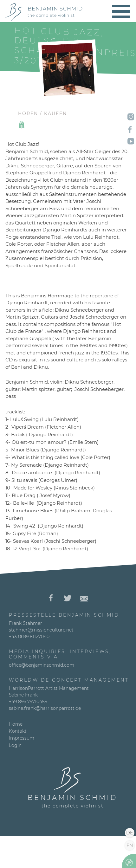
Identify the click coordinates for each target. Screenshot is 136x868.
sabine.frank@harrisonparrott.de (45, 708)
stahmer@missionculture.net (41, 630)
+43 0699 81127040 (29, 637)
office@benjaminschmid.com (42, 665)
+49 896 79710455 (28, 702)
